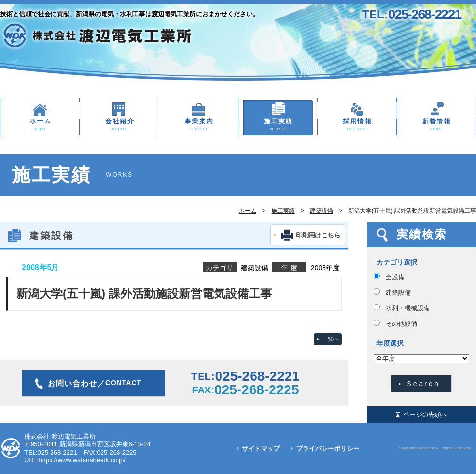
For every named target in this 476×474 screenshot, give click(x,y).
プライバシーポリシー (328, 449)
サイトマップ (261, 449)
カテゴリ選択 (397, 262)
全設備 (395, 277)
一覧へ (331, 339)
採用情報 (357, 125)
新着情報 (436, 125)
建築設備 (322, 211)
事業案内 (199, 125)
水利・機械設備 (408, 308)
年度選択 (390, 343)
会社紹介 (119, 125)
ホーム (40, 125)
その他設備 (401, 324)
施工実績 (278, 125)
